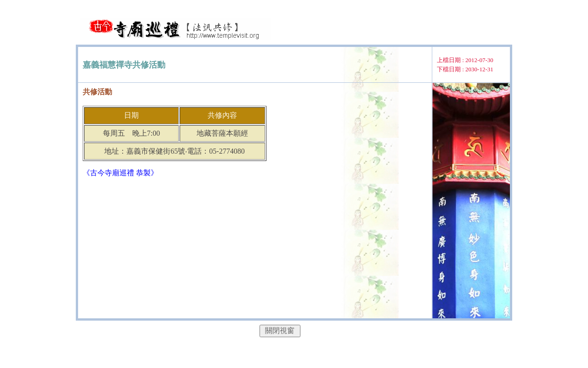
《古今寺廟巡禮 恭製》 (120, 173)
